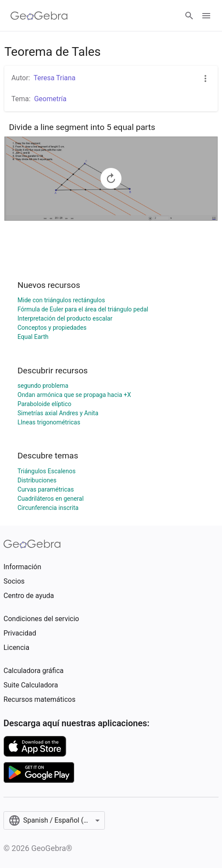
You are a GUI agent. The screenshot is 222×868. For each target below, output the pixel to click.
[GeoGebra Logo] (39, 16)
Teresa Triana (55, 78)
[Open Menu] (206, 16)
